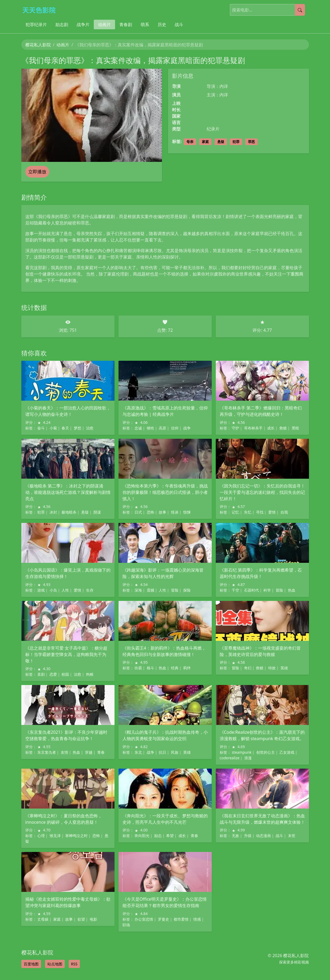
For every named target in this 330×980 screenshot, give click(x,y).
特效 (272, 668)
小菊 (53, 428)
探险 (187, 590)
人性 (65, 590)
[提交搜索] (300, 10)
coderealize (230, 758)
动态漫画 (263, 836)
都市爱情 (181, 919)
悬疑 (221, 142)
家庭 (205, 142)
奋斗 (41, 428)
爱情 (272, 512)
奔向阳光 (142, 836)
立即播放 (37, 172)
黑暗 (295, 428)
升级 (248, 836)
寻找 (260, 512)
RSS (74, 964)
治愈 (90, 428)
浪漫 (248, 758)
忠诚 (138, 428)
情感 (197, 919)
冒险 (175, 590)
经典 (175, 668)
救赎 (283, 428)
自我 (284, 512)
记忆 (235, 512)
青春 (101, 752)
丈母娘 (43, 919)
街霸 (138, 668)
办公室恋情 (144, 919)
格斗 (150, 668)
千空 (235, 590)
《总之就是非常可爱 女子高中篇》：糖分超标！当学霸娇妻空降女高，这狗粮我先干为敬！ (66, 654)
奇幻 (248, 668)
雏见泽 (55, 836)
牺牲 (150, 428)
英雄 (284, 668)
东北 (138, 752)
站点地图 (55, 964)
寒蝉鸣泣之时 (76, 836)
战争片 (83, 24)
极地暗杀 (69, 512)
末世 (292, 836)
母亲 (190, 142)
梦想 (78, 428)
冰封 (53, 512)
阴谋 (97, 512)
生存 (90, 590)
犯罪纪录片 (36, 24)
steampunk (242, 752)
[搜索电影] (262, 10)
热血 (292, 590)
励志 (158, 836)
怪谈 (175, 512)
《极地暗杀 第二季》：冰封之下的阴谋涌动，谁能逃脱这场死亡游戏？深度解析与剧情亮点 (68, 492)
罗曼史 (164, 919)
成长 (271, 428)
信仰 (175, 428)
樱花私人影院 (38, 45)
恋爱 (53, 674)
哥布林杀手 (253, 428)
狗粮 (90, 674)
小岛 (53, 590)
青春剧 (126, 24)
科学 (267, 590)
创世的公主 (266, 752)
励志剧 (62, 24)
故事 (162, 512)
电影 (93, 919)
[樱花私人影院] (41, 10)
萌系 (145, 24)
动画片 (104, 24)
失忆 (248, 512)
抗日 (162, 752)
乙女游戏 (287, 752)
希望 (170, 836)
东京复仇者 (47, 752)
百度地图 (31, 964)
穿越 (89, 752)
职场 (126, 925)
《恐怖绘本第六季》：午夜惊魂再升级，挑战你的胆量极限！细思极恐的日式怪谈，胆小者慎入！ (165, 492)
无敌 (235, 836)
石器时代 (251, 590)
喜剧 (41, 674)
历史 (162, 24)
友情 (64, 752)
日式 (138, 512)
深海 (138, 590)
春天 (65, 428)
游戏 (41, 590)
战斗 (179, 24)
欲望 (81, 919)
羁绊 (187, 668)
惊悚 (187, 512)
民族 (175, 752)
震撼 (150, 590)
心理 (41, 836)
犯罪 (236, 142)
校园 (65, 674)
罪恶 (251, 142)
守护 (235, 428)
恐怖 (150, 512)
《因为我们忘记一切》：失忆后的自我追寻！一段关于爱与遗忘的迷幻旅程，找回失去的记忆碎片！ (262, 492)
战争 (187, 428)
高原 (162, 428)
